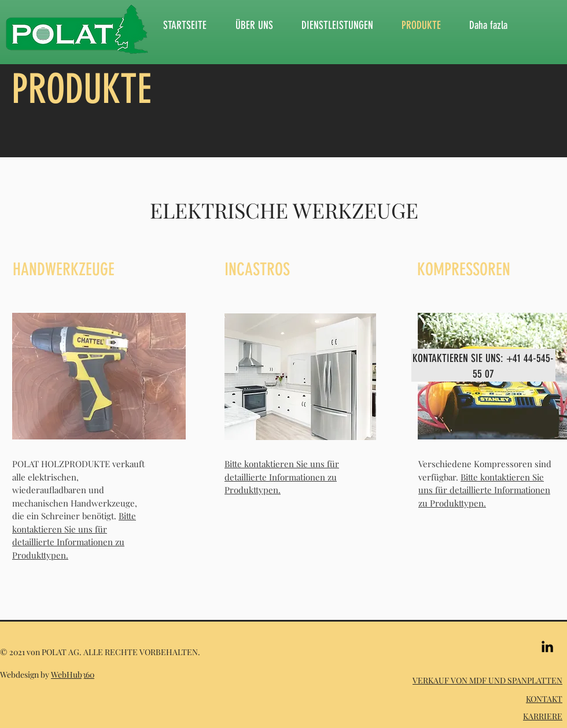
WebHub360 (73, 675)
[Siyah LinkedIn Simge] (547, 646)
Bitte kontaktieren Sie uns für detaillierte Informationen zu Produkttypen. (282, 477)
